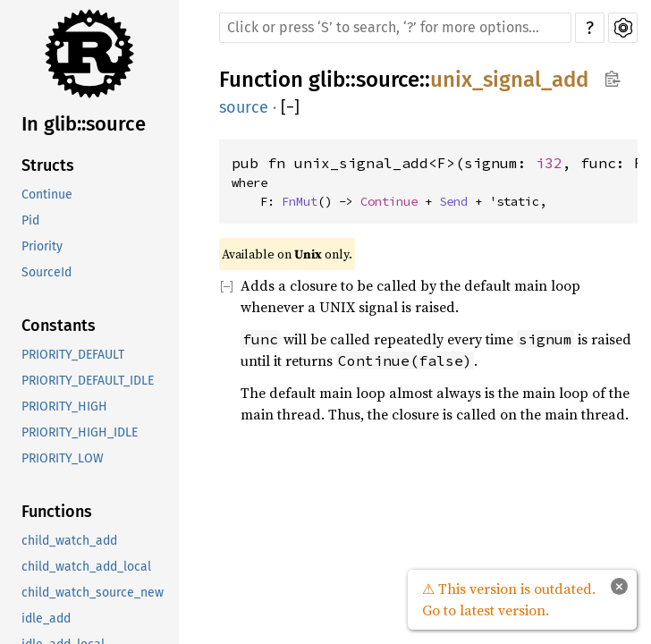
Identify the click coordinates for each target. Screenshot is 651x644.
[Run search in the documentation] (395, 28)
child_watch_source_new (93, 593)
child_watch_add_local (86, 567)
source (388, 80)
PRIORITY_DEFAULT (73, 355)
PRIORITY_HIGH (64, 407)
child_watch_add (69, 541)
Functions (57, 512)
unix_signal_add (509, 80)
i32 (549, 163)
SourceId (46, 272)
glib (327, 80)
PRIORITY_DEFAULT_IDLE (88, 381)
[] (290, 108)
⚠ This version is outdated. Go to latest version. (509, 599)
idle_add (46, 619)
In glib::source (84, 124)
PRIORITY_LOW (63, 458)
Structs (48, 165)
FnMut (300, 201)
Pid (30, 220)
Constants (59, 326)
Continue (47, 195)
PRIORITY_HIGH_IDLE (80, 432)
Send (453, 201)
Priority (42, 246)
